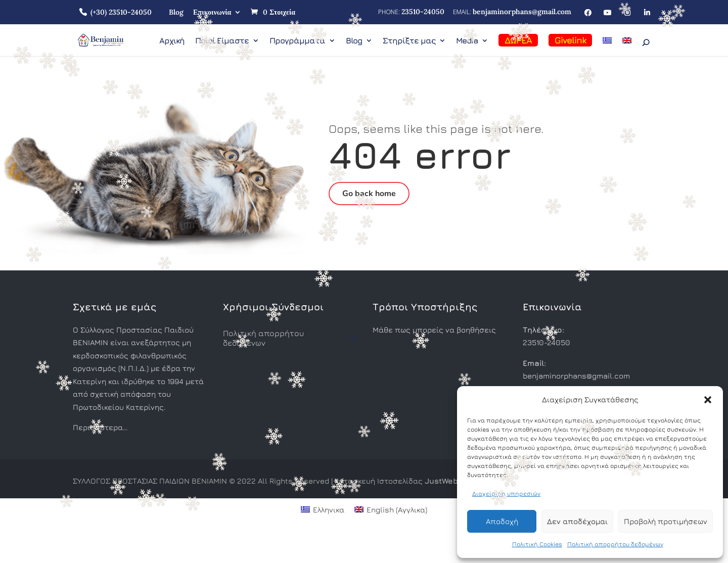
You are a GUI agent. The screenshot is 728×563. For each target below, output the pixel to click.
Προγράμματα (297, 41)
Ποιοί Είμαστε (222, 41)
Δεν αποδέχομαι (577, 521)
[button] (708, 400)
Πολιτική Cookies (537, 544)
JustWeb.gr (446, 481)
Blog (176, 12)
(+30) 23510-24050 (121, 12)
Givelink (570, 40)
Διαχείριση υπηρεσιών (506, 494)
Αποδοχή (502, 521)
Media (467, 41)
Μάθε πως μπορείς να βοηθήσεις (434, 330)
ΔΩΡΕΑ (518, 40)
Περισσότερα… (100, 427)
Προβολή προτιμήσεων (666, 521)
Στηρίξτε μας (409, 41)
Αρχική (172, 41)
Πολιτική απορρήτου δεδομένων (615, 544)
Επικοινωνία (212, 12)
